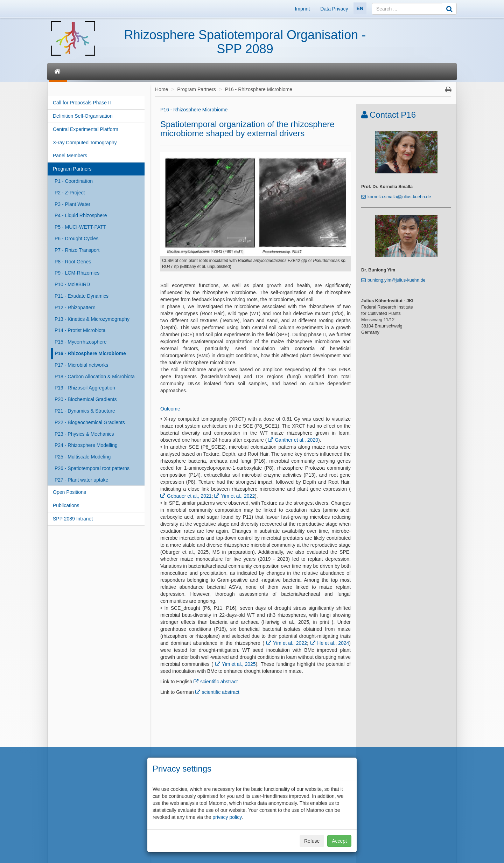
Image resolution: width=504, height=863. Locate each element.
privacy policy (227, 817)
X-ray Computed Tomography (85, 143)
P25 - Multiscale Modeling (83, 457)
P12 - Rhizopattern (75, 308)
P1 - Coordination (74, 181)
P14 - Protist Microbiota (80, 330)
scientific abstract (219, 682)
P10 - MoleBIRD (72, 284)
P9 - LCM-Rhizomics (77, 273)
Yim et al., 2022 (238, 496)
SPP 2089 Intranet (73, 519)
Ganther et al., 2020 (296, 440)
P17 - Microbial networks (81, 365)
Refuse (312, 841)
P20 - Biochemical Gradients (86, 399)
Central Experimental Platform (86, 129)
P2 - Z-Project (70, 193)
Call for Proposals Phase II (82, 103)
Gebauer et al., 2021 (189, 496)
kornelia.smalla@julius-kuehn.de (399, 197)
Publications (66, 505)
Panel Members (70, 156)
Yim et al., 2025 (239, 664)
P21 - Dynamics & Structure (85, 411)
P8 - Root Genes (73, 262)
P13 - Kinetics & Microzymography (92, 319)
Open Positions (69, 492)
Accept (339, 841)
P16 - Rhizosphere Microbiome (90, 353)
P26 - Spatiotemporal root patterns (92, 468)
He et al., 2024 (333, 643)
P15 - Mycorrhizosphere (81, 342)
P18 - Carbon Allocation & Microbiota (95, 377)
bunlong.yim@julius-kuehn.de (396, 280)
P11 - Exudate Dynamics (82, 296)
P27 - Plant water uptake (81, 480)
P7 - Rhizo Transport (77, 250)
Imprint (302, 9)
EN (360, 8)
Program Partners (72, 169)
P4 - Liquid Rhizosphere (81, 215)
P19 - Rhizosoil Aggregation (85, 388)
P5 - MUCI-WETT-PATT (80, 227)
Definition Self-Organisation (83, 116)
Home (162, 89)
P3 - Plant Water (72, 204)
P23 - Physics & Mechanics (84, 434)
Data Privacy (334, 9)
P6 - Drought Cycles (76, 239)
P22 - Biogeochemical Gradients (90, 422)
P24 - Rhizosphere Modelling (86, 445)
